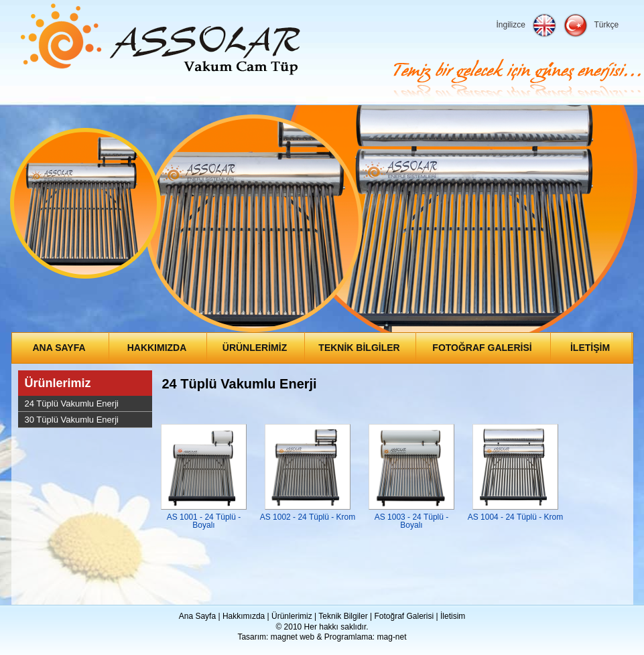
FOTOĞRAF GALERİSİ (482, 348)
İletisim (453, 616)
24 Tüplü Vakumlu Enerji (72, 404)
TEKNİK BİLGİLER (359, 348)
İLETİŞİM (590, 348)
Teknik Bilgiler (343, 616)
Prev (21, 223)
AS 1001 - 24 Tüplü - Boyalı (204, 521)
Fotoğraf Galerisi (404, 616)
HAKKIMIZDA (157, 348)
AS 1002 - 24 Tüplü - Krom (308, 517)
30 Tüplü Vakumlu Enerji (72, 420)
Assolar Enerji (160, 40)
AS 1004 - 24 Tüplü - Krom (516, 517)
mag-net (392, 637)
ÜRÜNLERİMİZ (255, 348)
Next (623, 223)
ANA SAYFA (59, 348)
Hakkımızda (244, 616)
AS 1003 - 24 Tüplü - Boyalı (412, 521)
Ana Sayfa (197, 616)
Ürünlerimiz (58, 383)
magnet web (293, 637)
